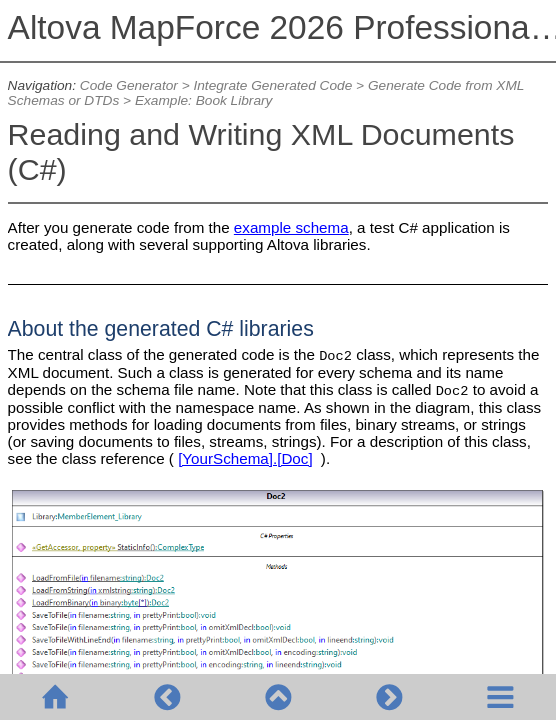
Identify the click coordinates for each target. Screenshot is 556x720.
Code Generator (129, 85)
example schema (291, 227)
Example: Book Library (204, 100)
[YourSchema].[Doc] (245, 458)
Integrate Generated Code (272, 85)
